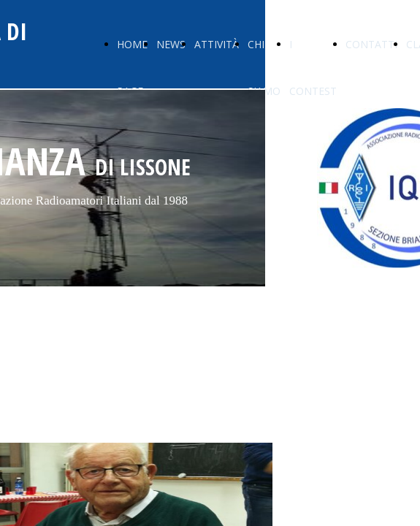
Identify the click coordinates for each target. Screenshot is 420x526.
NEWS (171, 44)
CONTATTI (371, 44)
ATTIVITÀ (217, 44)
